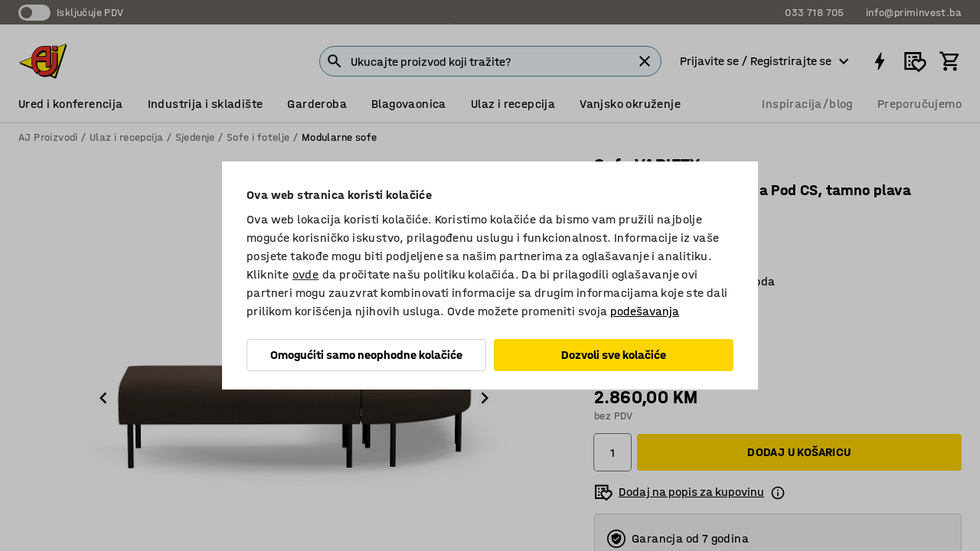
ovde (306, 274)
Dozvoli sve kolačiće (614, 355)
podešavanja (645, 311)
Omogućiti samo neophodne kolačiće (366, 355)
